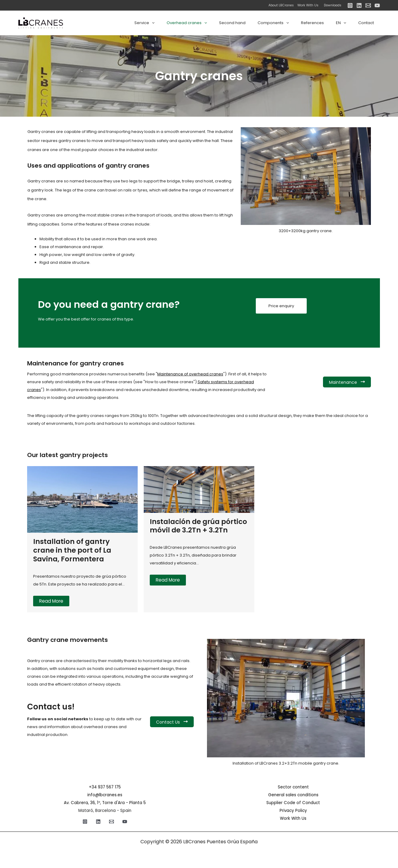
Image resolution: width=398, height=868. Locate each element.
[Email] (368, 5)
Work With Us (307, 5)
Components (288, 23)
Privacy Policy (293, 811)
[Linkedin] (359, 5)
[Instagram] (350, 5)
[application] (179, 23)
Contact (368, 23)
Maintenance (347, 382)
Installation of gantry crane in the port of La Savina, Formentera (74, 550)
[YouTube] (377, 5)
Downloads (333, 5)
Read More (52, 601)
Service (172, 23)
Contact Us (172, 722)
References (323, 23)
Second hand (251, 23)
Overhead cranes (210, 23)
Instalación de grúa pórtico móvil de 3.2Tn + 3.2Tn (193, 530)
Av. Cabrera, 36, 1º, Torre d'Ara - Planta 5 (105, 803)
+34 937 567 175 (105, 787)
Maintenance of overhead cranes (190, 374)
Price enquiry (281, 306)
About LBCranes (281, 5)
